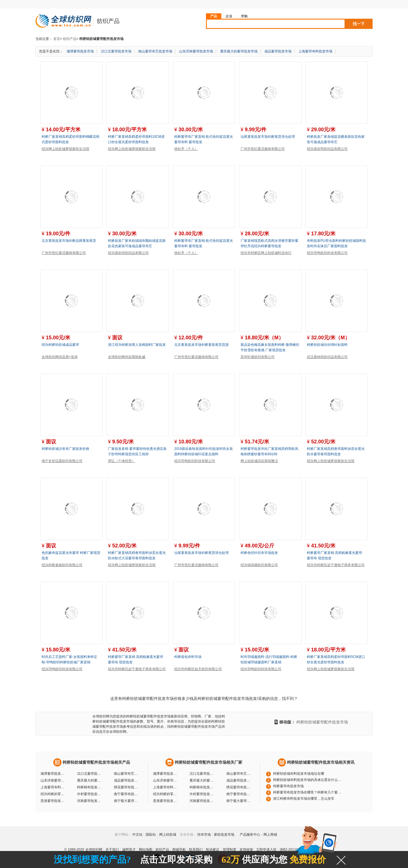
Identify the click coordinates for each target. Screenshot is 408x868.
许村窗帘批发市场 (90, 794)
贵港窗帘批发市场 (53, 801)
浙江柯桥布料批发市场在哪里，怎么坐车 (304, 799)
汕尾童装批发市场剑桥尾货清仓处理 (268, 137)
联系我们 (196, 850)
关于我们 (112, 850)
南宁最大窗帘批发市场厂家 (239, 801)
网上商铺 (270, 835)
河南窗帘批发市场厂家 (202, 801)
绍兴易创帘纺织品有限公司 (327, 149)
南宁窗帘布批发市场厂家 (239, 794)
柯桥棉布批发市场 (90, 787)
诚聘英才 (129, 850)
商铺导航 (179, 850)
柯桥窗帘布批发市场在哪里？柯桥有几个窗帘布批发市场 (309, 792)
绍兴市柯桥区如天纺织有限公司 (198, 669)
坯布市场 (204, 835)
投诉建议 (212, 850)
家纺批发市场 (224, 835)
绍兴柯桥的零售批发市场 (53, 794)
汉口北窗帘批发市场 (116, 51)
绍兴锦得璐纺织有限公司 (259, 565)
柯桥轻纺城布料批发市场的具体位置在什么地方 (309, 780)
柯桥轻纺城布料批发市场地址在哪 (299, 774)
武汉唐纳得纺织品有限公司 (327, 357)
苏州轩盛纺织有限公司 (258, 357)
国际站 (151, 835)
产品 (214, 16)
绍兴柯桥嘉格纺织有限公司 (62, 565)
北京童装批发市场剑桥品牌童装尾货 (69, 241)
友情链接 (246, 850)
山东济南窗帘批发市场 (196, 51)
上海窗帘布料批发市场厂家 (166, 787)
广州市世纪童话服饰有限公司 (263, 149)
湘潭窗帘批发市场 (80, 51)
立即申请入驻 (266, 850)
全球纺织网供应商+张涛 (60, 357)
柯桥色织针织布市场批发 (259, 553)
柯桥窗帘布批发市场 (288, 786)
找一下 (359, 24)
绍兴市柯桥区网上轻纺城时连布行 (266, 253)
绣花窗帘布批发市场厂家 (239, 787)
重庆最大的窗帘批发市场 (239, 51)
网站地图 (146, 850)
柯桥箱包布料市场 (188, 657)
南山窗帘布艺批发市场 (155, 51)
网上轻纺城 (168, 835)
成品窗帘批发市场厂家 (239, 780)
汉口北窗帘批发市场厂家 (202, 774)
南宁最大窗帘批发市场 (127, 801)
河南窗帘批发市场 (90, 801)
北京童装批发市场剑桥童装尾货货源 (201, 345)
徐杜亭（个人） (186, 149)
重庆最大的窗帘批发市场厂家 (202, 780)
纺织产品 (70, 39)
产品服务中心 (250, 835)
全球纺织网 (94, 850)
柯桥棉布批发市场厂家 (202, 787)
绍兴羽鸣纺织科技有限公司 (327, 253)
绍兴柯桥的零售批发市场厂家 (166, 794)
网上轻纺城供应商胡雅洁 (259, 461)
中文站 (137, 835)
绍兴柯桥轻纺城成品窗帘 (60, 345)
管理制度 (229, 850)
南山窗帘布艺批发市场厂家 (239, 774)
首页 (57, 39)
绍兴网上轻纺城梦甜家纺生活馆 (65, 149)
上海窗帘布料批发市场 (315, 51)
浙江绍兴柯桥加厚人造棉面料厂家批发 (137, 345)
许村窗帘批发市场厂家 (202, 794)
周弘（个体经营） (122, 461)
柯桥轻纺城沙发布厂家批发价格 (65, 449)
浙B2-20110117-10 (294, 850)
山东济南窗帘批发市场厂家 (166, 780)
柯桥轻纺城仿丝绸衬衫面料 (327, 345)
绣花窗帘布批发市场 (127, 787)
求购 (244, 16)
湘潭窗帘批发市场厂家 (166, 774)
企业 (229, 16)
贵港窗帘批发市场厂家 (166, 801)
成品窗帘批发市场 (278, 51)
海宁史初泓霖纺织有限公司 (62, 461)
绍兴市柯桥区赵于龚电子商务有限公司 (336, 565)
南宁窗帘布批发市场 (127, 794)
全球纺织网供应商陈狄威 (127, 357)
